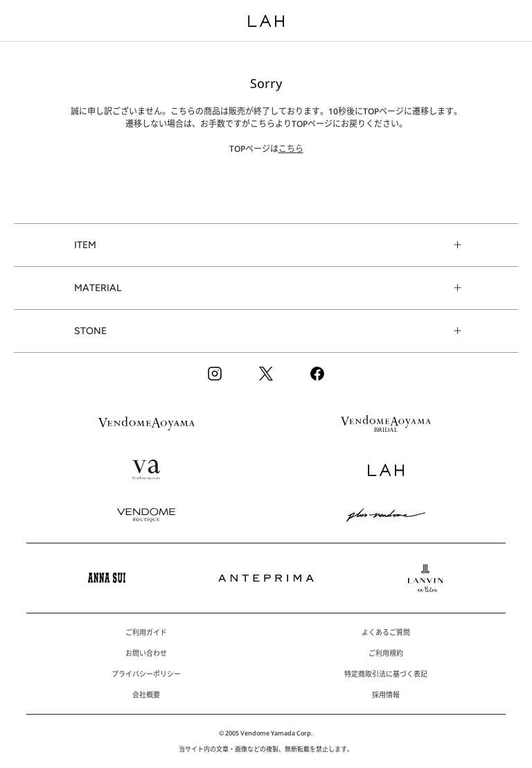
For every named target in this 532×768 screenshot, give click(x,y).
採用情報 (386, 695)
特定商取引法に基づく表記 (386, 674)
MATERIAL (98, 288)
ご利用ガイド (146, 632)
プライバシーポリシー (146, 674)
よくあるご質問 (386, 632)
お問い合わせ (146, 653)
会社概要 (146, 695)
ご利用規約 (386, 653)
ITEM (85, 245)
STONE (90, 331)
